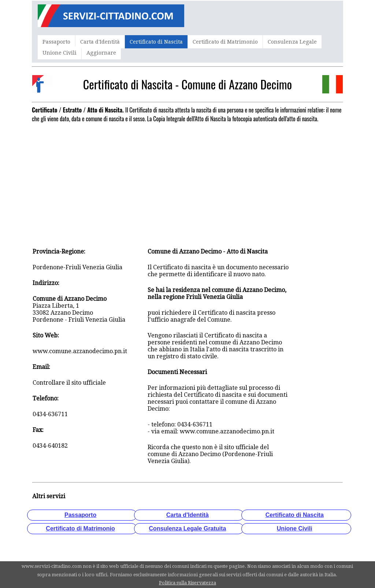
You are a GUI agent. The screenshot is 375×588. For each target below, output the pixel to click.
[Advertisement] (187, 177)
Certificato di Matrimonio (225, 42)
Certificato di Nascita (156, 42)
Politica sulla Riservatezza (187, 583)
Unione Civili (60, 53)
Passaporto (56, 42)
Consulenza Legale (292, 42)
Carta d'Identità (100, 42)
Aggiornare (101, 53)
